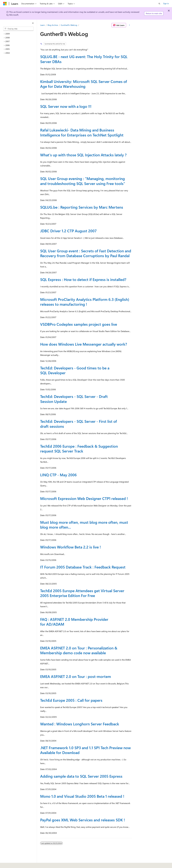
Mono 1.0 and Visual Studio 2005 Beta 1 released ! (82, 796)
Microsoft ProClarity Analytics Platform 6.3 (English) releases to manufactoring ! (85, 302)
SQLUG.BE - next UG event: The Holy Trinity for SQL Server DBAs (84, 59)
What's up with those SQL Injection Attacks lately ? (83, 155)
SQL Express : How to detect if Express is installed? (83, 279)
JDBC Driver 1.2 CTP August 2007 (68, 231)
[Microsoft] (5, 4)
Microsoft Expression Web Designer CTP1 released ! (84, 498)
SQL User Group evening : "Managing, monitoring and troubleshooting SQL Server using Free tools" (83, 181)
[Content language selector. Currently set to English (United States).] (16, 864)
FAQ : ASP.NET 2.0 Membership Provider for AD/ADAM (74, 622)
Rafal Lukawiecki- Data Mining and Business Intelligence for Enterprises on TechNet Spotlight (82, 132)
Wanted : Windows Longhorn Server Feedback (80, 724)
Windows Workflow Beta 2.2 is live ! (70, 547)
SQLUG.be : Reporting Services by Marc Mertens (82, 207)
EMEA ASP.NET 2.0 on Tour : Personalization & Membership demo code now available (79, 650)
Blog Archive (53, 25)
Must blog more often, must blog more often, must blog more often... (84, 525)
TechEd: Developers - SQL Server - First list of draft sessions (79, 424)
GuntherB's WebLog (69, 25)
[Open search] (159, 4)
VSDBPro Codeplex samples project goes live (79, 324)
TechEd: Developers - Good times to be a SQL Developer (75, 370)
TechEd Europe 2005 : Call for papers (71, 700)
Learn (42, 25)
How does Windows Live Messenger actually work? (84, 344)
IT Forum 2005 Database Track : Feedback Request (83, 567)
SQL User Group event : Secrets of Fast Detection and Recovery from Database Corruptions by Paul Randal (86, 253)
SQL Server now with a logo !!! (66, 106)
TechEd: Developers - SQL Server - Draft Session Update (74, 399)
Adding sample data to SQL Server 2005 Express (81, 776)
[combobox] (18, 29)
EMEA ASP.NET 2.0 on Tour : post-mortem (76, 676)
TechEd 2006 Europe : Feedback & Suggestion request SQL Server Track (79, 449)
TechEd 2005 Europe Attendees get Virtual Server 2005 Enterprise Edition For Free (82, 593)
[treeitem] (19, 34)
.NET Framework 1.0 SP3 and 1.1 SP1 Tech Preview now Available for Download (85, 750)
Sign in (166, 3)
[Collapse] (33, 23)
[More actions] (129, 25)
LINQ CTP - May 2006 (58, 475)
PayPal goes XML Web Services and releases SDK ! (83, 820)
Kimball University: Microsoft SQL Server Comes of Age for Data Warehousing (84, 84)
